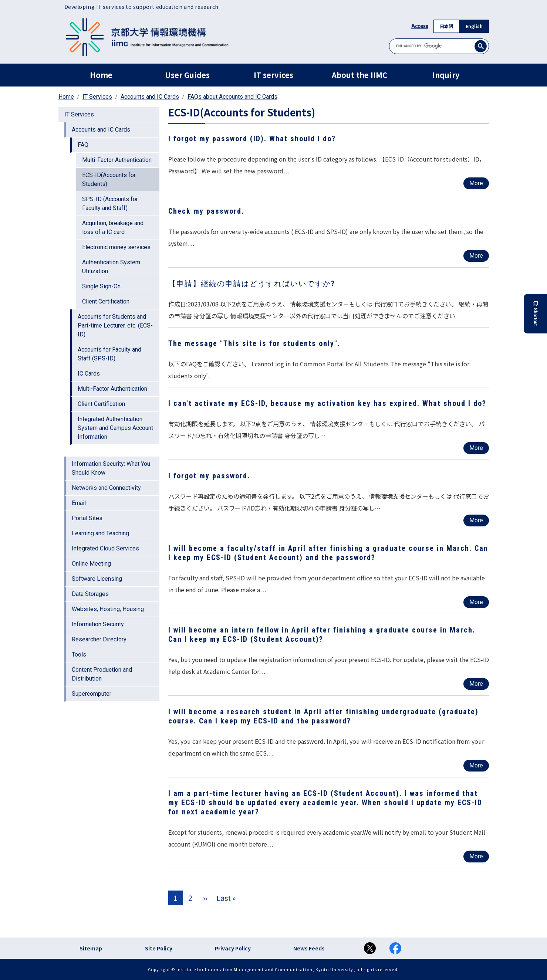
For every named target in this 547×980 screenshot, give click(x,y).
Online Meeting (91, 564)
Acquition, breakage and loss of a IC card (113, 228)
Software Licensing (97, 579)
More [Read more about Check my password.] (476, 256)
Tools (79, 655)
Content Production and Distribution (102, 674)
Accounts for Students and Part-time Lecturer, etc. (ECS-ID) (115, 325)
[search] (439, 46)
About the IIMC (359, 75)
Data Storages (90, 594)
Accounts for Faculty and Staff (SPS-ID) (109, 354)
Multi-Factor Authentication (117, 160)
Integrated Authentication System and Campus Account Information (115, 428)
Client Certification (106, 301)
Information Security (98, 624)
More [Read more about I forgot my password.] (476, 520)
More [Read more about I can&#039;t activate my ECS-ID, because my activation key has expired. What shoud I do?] (476, 448)
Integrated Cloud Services (105, 548)
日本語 (446, 26)
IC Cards (89, 374)
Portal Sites (87, 518)
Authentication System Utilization (111, 267)
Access (420, 26)
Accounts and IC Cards (150, 97)
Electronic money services (116, 247)
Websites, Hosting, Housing (108, 609)
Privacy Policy (233, 948)
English (474, 26)
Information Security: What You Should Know (111, 468)
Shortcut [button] (535, 314)
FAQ (83, 145)
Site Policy (159, 948)
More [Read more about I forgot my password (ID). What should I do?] (476, 183)
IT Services (97, 97)
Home (101, 75)
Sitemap (91, 948)
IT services (273, 75)
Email (79, 503)
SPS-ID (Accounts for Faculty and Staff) (110, 204)
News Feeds (309, 948)
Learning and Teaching (100, 533)
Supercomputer (92, 694)
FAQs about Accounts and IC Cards (232, 97)
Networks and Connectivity (106, 488)
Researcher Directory (99, 639)
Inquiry (446, 75)
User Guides (187, 75)
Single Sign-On (101, 286)
